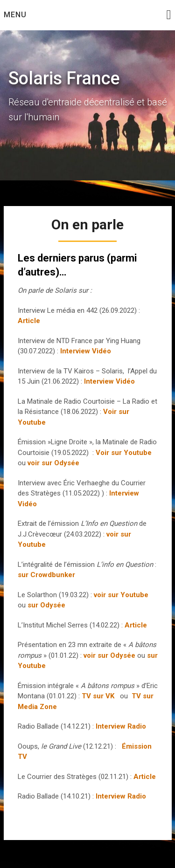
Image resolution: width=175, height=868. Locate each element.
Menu (15, 15)
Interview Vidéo (86, 351)
